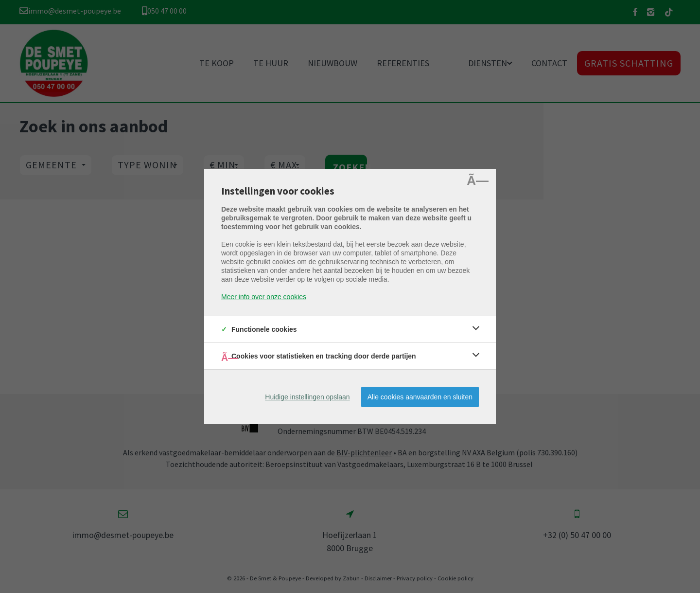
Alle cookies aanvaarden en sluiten (420, 397)
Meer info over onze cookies (264, 297)
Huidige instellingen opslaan (307, 397)
